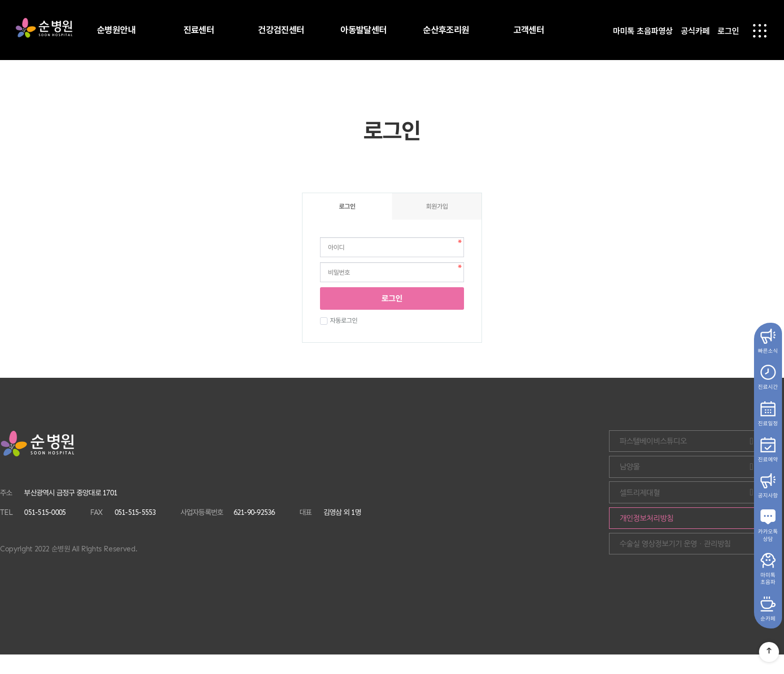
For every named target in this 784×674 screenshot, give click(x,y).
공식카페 (695, 32)
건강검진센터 (281, 30)
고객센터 (529, 30)
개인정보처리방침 (706, 532)
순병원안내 (116, 30)
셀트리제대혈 (726, 502)
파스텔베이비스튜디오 (726, 443)
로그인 (728, 32)
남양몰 (726, 473)
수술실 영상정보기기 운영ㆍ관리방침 (711, 561)
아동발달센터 (364, 30)
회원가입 (437, 206)
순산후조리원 (446, 30)
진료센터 (199, 30)
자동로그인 (342, 320)
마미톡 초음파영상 (643, 32)
